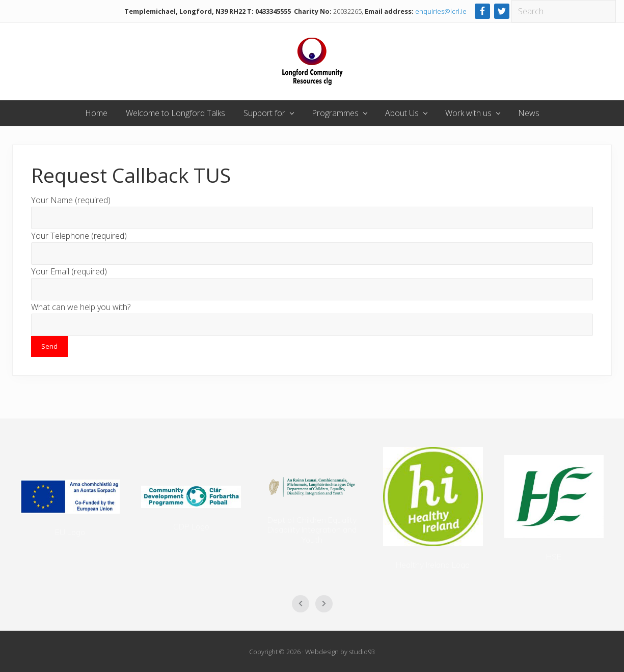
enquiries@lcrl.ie (441, 11)
